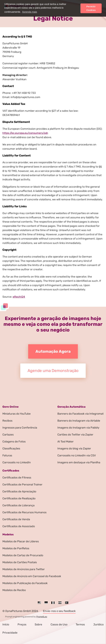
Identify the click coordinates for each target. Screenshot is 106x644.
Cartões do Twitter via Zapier (75, 435)
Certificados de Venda (16, 519)
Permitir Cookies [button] (91, 8)
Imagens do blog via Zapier (74, 448)
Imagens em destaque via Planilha (79, 462)
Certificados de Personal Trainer (22, 485)
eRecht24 (19, 297)
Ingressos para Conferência (20, 428)
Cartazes (8, 435)
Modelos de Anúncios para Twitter (24, 569)
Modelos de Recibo (14, 590)
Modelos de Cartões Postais (20, 562)
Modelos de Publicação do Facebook (25, 583)
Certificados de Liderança (18, 505)
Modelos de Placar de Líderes (21, 541)
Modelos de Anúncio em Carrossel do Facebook (32, 576)
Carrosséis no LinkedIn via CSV (77, 455)
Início (6, 624)
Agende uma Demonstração (53, 371)
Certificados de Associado (19, 526)
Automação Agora (53, 351)
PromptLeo (42, 617)
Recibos (7, 421)
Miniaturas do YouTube (17, 414)
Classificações (11, 448)
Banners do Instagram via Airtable (79, 421)
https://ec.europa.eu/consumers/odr (25, 133)
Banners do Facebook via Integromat (80, 414)
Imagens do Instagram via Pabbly (78, 428)
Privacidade (10, 633)
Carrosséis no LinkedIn (17, 462)
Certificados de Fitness (17, 478)
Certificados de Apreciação (19, 491)
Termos (80, 624)
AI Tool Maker (65, 442)
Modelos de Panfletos (16, 548)
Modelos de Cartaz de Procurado (23, 555)
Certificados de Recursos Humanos (24, 512)
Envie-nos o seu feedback (59, 611)
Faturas (7, 455)
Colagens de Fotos (14, 442)
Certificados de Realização (19, 498)
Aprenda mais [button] (30, 12)
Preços (22, 624)
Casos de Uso (59, 624)
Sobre (38, 624)
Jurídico (98, 624)
